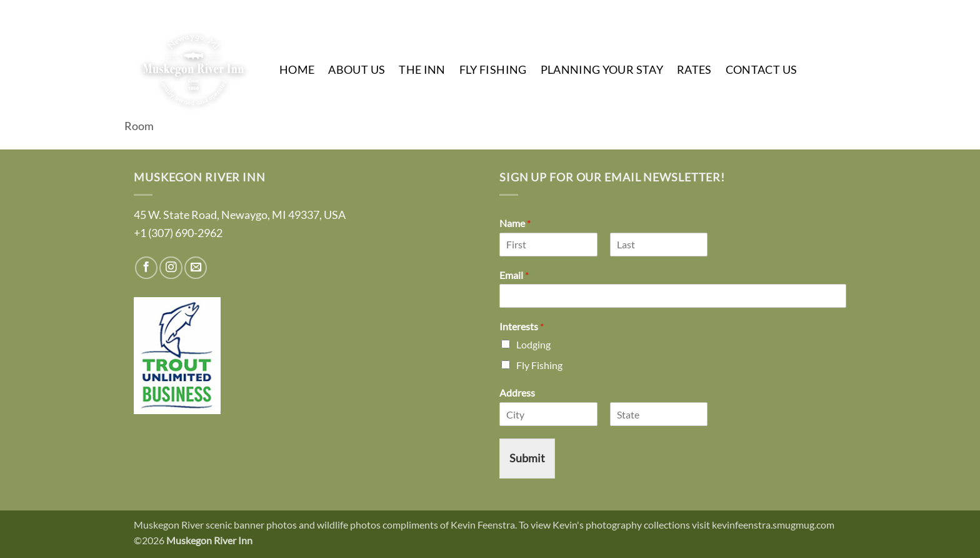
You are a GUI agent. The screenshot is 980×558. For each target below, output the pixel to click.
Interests (522, 326)
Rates (694, 70)
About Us (357, 70)
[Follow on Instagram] (813, 11)
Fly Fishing (493, 70)
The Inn (422, 70)
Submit (527, 458)
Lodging (533, 344)
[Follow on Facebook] (791, 11)
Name (515, 223)
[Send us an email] (835, 11)
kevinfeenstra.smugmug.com (773, 525)
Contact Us (762, 70)
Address (517, 393)
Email (514, 275)
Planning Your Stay (602, 70)
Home (297, 70)
